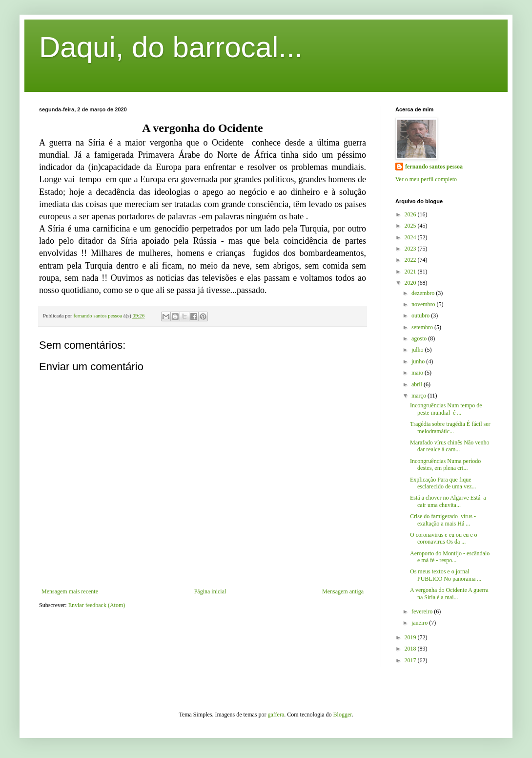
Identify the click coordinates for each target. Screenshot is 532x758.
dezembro (424, 293)
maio (418, 373)
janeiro (420, 623)
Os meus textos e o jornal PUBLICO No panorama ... (446, 575)
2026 (411, 214)
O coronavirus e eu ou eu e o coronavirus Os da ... (444, 538)
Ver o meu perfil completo (426, 179)
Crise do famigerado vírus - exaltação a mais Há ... (443, 520)
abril (418, 384)
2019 (411, 637)
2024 (411, 237)
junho (419, 361)
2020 (411, 283)
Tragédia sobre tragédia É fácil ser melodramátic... (450, 427)
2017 (411, 660)
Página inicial (210, 591)
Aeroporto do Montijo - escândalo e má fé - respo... (450, 557)
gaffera (276, 715)
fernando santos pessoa (434, 167)
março (419, 396)
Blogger (343, 715)
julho (418, 350)
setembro (423, 327)
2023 (411, 249)
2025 (411, 226)
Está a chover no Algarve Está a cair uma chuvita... (448, 501)
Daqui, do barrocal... (171, 47)
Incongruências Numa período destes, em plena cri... (445, 464)
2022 (411, 260)
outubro (421, 316)
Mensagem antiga (343, 591)
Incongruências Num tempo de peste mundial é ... (447, 409)
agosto (420, 338)
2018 (411, 649)
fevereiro (423, 611)
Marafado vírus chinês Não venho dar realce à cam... (450, 446)
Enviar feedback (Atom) (97, 605)
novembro (424, 304)
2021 (411, 272)
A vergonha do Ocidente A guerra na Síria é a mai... (449, 593)
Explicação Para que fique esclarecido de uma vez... (443, 483)
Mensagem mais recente (70, 591)
